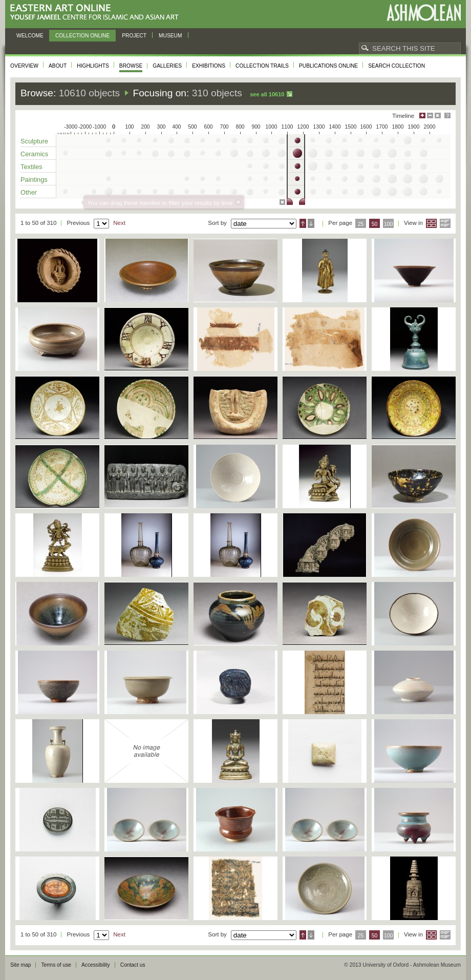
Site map (20, 965)
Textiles (31, 167)
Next (119, 223)
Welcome (30, 36)
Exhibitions (209, 66)
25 (361, 224)
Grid (431, 223)
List (445, 223)
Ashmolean (424, 13)
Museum (170, 36)
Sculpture (34, 141)
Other (29, 192)
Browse (131, 66)
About (58, 66)
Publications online (328, 66)
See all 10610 (267, 94)
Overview (24, 66)
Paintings (34, 180)
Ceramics (34, 154)
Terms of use (56, 965)
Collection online (82, 36)
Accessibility (96, 965)
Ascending (303, 223)
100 (388, 224)
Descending (311, 223)
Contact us (133, 965)
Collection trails (262, 66)
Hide (438, 116)
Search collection (397, 66)
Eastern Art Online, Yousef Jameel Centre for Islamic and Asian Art (97, 13)
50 (375, 224)
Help (447, 116)
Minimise (430, 116)
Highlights (93, 66)
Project (134, 36)
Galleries (167, 66)
